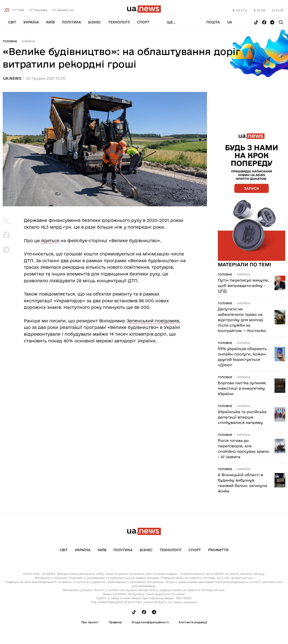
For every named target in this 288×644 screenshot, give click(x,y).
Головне (10, 41)
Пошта (213, 22)
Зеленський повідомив (153, 321)
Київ (50, 22)
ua (229, 22)
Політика (71, 22)
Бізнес (95, 22)
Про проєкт (90, 622)
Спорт (143, 22)
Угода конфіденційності (150, 622)
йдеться (50, 241)
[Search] (281, 22)
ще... (171, 22)
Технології (119, 22)
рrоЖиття (218, 550)
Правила (115, 622)
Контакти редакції (193, 622)
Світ (12, 22)
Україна (31, 22)
